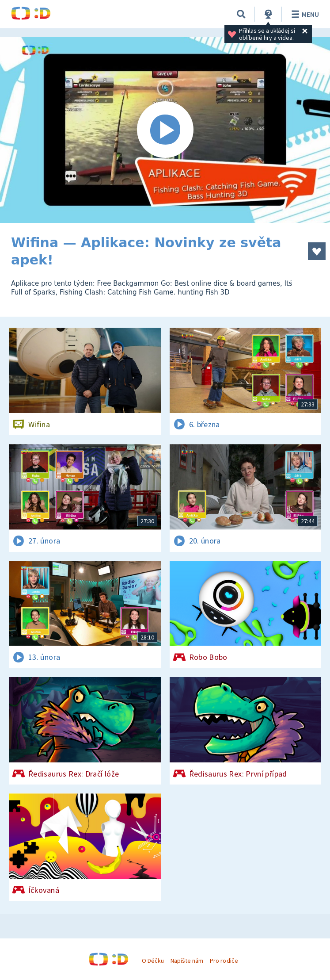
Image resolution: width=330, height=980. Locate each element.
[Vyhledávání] (241, 14)
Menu (304, 14)
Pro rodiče (224, 961)
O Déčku (153, 961)
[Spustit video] (165, 130)
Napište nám (187, 961)
